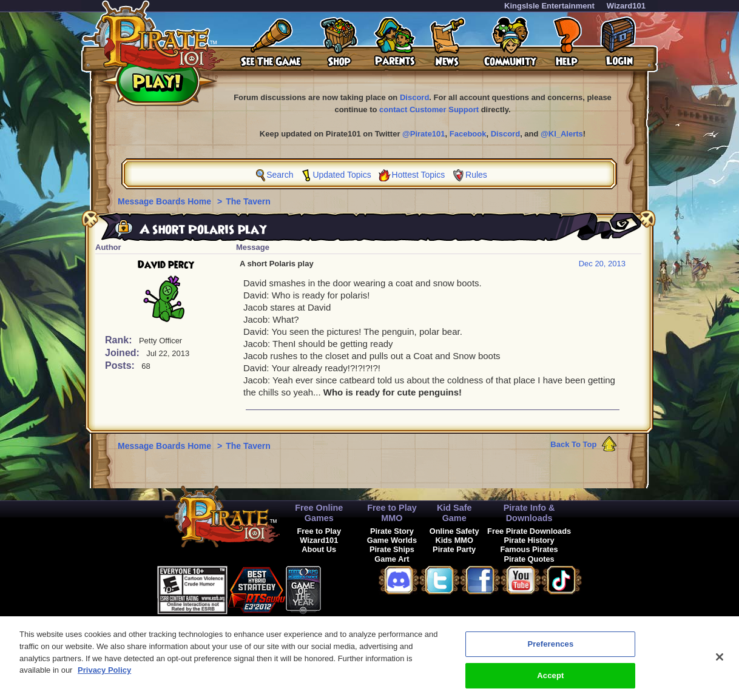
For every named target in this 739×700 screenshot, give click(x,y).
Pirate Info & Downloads (529, 513)
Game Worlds (392, 540)
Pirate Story (392, 531)
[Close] (720, 665)
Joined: (123, 353)
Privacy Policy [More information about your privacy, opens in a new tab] (104, 677)
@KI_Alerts (562, 134)
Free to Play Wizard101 (319, 536)
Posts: (121, 365)
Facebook (468, 134)
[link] (351, 588)
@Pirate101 (424, 134)
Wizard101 (626, 6)
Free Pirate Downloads (529, 531)
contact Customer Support (429, 109)
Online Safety (454, 531)
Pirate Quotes (529, 559)
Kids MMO (454, 540)
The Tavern (248, 201)
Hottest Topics (419, 175)
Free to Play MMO (392, 513)
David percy (166, 265)
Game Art (392, 559)
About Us (319, 549)
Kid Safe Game (454, 513)
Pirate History (529, 540)
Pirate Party (454, 549)
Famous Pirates (529, 549)
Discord (414, 97)
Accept (550, 683)
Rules (476, 175)
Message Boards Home (166, 201)
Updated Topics (342, 175)
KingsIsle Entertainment (549, 6)
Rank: (120, 340)
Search (280, 175)
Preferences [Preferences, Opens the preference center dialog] (550, 652)
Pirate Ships (392, 549)
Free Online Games (319, 513)
